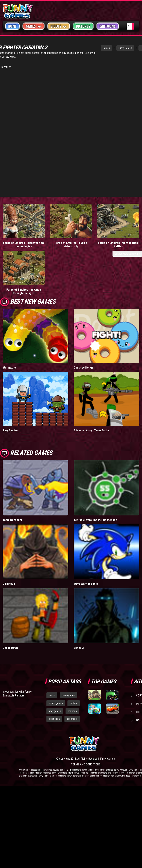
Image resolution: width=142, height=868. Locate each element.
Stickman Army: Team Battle (91, 383)
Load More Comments (127, 247)
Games (94, 48)
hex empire (72, 672)
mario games (69, 648)
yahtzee (74, 656)
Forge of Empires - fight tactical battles (89, 235)
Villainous (9, 537)
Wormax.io (9, 320)
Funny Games (113, 48)
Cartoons (108, 26)
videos (52, 648)
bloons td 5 (54, 672)
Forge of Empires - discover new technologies (18, 236)
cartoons (72, 664)
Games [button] (34, 26)
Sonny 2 (79, 601)
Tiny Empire (10, 383)
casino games (56, 656)
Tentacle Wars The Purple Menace (95, 473)
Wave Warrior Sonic (86, 537)
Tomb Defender (12, 473)
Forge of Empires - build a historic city (53, 235)
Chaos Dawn (10, 601)
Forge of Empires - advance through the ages (124, 236)
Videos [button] (59, 26)
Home (12, 26)
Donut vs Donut (83, 320)
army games (55, 664)
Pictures (83, 26)
